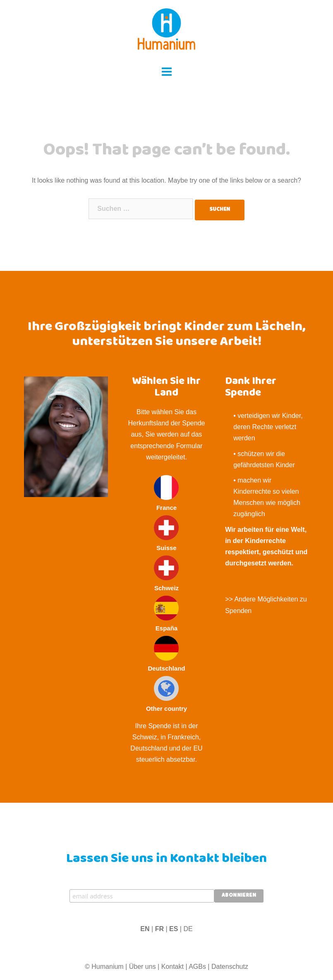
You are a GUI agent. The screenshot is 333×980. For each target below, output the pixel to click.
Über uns (143, 967)
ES (174, 929)
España (166, 614)
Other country (166, 694)
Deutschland (166, 654)
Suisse (166, 533)
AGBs (197, 967)
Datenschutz (230, 967)
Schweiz (166, 573)
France (166, 493)
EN (145, 929)
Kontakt (172, 967)
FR (159, 929)
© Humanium (104, 967)
